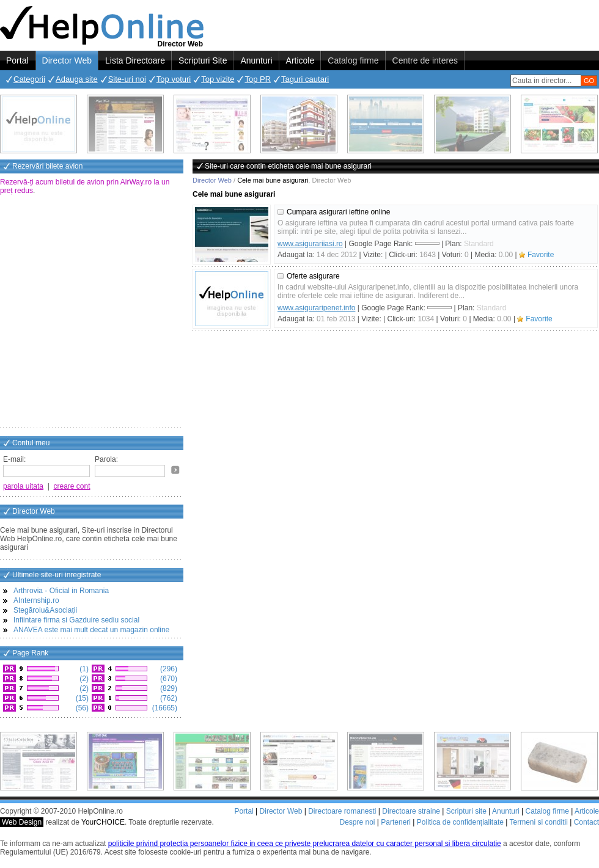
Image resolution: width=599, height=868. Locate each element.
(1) (83, 669)
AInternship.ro (36, 600)
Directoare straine (411, 811)
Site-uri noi (127, 79)
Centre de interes (425, 60)
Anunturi (256, 60)
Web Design (22, 822)
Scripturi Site (203, 60)
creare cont (72, 486)
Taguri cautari (305, 79)
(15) (81, 698)
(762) (168, 698)
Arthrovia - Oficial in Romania (61, 591)
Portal (17, 60)
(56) (81, 708)
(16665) (164, 708)
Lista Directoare (135, 60)
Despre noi (357, 822)
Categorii (29, 79)
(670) (168, 679)
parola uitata (23, 486)
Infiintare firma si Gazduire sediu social (76, 620)
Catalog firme (353, 60)
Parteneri (396, 822)
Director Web (67, 60)
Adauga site (77, 79)
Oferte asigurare (313, 276)
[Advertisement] (115, 312)
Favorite (541, 255)
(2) (83, 679)
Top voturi (174, 79)
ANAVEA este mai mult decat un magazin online (91, 630)
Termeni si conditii (538, 822)
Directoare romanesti (342, 811)
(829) (168, 688)
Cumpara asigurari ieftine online (338, 212)
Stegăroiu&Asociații (45, 610)
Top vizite (218, 79)
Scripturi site (466, 811)
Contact (586, 822)
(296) (168, 669)
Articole (300, 60)
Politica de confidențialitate (460, 822)
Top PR (258, 79)
